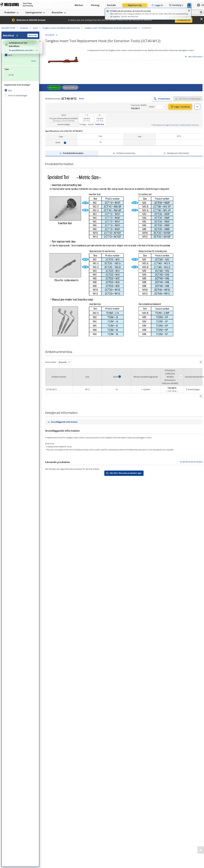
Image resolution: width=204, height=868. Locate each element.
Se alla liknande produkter (191, 462)
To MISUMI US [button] (184, 20)
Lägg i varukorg (180, 107)
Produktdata (162, 99)
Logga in (157, 5)
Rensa (34, 61)
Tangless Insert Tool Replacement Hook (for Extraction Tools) (111, 28)
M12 (10, 55)
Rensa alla (33, 35)
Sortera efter (181, 377)
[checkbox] (20, 55)
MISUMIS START (8, 28)
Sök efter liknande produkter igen (126, 473)
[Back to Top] (201, 850)
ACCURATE (50, 35)
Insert (35, 28)
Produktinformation (73, 153)
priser (197, 125)
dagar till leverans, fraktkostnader (178, 125)
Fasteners (24, 28)
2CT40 (11, 75)
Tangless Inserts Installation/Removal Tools (61, 28)
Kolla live (100, 124)
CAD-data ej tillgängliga (190, 99)
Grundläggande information (64, 422)
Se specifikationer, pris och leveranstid (22, 50)
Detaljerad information (178, 153)
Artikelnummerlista (126, 153)
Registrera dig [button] (135, 5)
